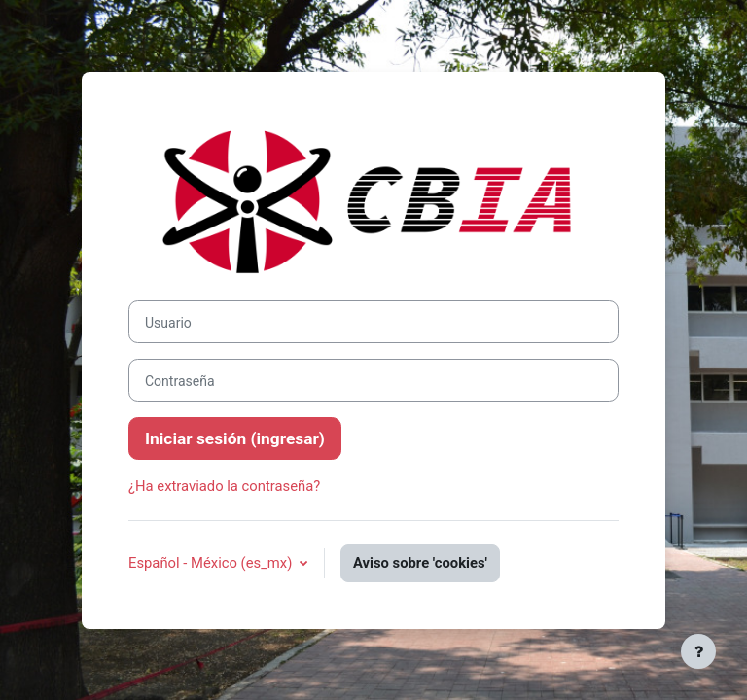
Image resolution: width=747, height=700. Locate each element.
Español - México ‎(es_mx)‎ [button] (212, 563)
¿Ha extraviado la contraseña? (224, 486)
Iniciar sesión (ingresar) (235, 438)
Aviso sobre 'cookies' (420, 563)
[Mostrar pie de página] (698, 651)
